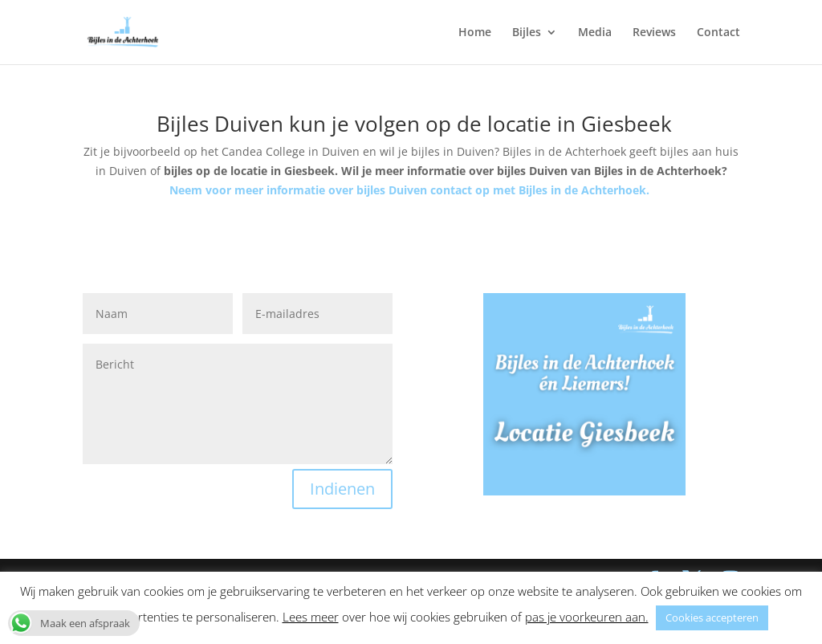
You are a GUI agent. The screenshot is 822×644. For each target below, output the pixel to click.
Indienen (342, 489)
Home (475, 33)
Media (595, 33)
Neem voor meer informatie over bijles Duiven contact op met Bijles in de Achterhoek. (411, 190)
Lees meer (311, 617)
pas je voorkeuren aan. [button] (587, 617)
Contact (718, 33)
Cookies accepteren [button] (712, 618)
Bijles (527, 33)
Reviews (654, 33)
